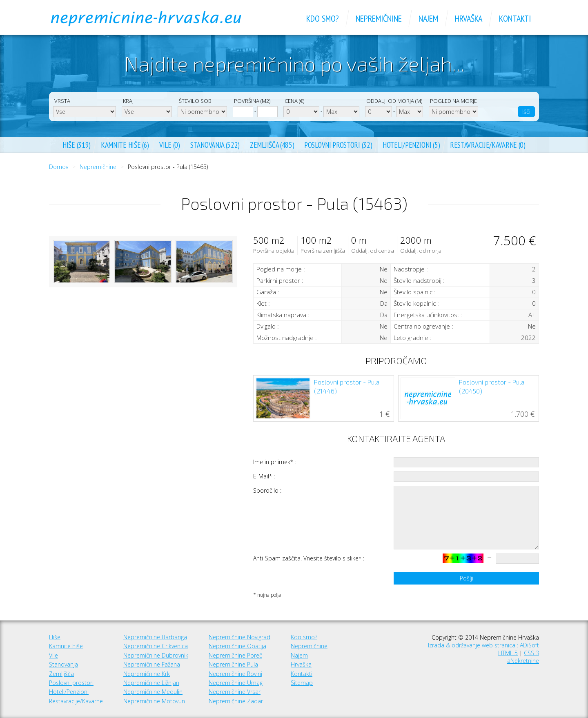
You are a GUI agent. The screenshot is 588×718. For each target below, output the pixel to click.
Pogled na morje (453, 101)
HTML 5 (508, 653)
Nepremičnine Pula (233, 664)
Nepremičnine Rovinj (235, 674)
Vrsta (62, 101)
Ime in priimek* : (275, 462)
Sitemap (302, 683)
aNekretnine (523, 661)
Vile (53, 655)
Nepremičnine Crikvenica (156, 646)
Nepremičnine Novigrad (239, 637)
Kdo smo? (304, 637)
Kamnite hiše (66, 646)
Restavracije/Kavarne (76, 701)
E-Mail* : (264, 476)
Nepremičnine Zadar (236, 701)
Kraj (128, 101)
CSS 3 (531, 653)
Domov (59, 167)
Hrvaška (301, 664)
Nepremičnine (98, 167)
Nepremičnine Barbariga (155, 637)
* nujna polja (267, 595)
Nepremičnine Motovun (154, 701)
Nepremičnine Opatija (237, 646)
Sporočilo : (267, 490)
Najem (299, 655)
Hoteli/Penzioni (69, 692)
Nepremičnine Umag (236, 683)
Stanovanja (63, 664)
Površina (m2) (252, 101)
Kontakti (302, 674)
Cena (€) (294, 101)
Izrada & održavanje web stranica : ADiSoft (483, 645)
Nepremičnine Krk (147, 674)
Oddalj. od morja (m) (394, 101)
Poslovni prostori (71, 683)
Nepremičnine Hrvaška (155, 18)
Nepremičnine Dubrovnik (156, 655)
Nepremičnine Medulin (153, 692)
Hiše (55, 637)
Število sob (195, 101)
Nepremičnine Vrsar (235, 692)
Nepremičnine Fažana (152, 664)
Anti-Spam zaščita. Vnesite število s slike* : (309, 558)
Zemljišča (61, 674)
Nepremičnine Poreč (235, 655)
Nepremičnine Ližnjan (151, 683)
